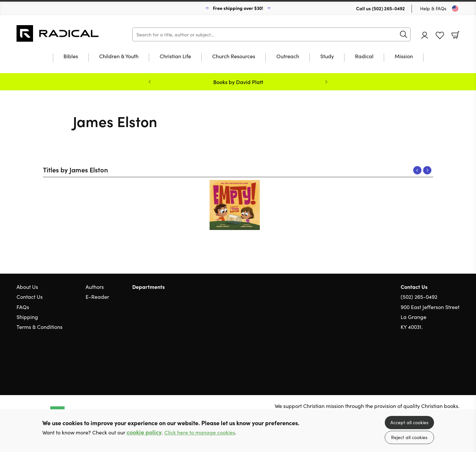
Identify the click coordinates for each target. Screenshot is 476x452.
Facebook (445, 359)
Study (327, 56)
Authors (95, 287)
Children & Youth (119, 56)
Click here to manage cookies (200, 432)
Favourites (440, 36)
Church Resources (234, 56)
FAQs (23, 307)
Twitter (432, 358)
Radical (364, 56)
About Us (27, 287)
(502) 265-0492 (388, 8)
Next (427, 170)
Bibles (71, 56)
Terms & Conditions (40, 327)
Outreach (288, 56)
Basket (456, 35)
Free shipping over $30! (238, 8)
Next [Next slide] (326, 82)
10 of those (58, 33)
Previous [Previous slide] (150, 82)
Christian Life (175, 56)
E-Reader (97, 296)
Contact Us (30, 296)
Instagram (456, 358)
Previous (417, 170)
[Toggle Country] (455, 9)
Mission (404, 56)
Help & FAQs (433, 8)
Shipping (27, 317)
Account (425, 35)
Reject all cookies (409, 437)
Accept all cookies (409, 422)
